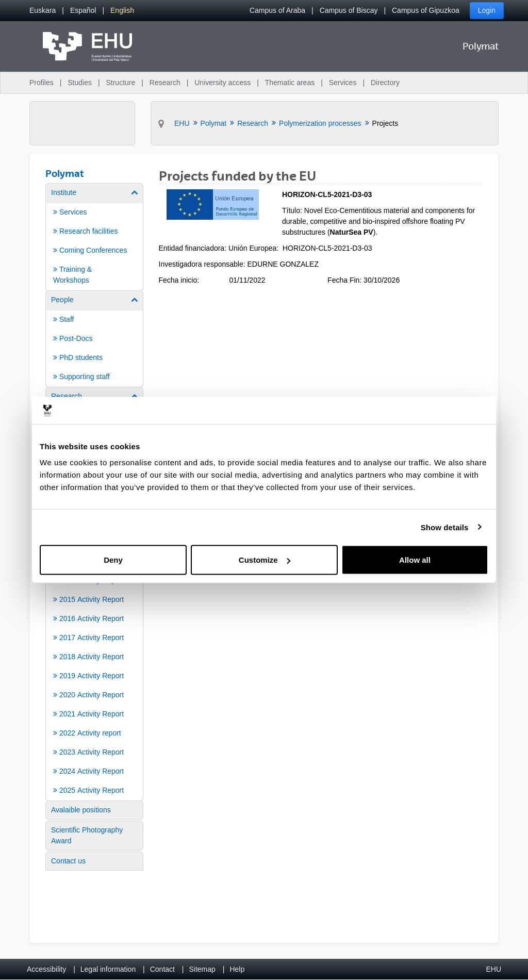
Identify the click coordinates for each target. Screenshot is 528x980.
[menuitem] (43, 11)
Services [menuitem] (343, 83)
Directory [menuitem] (385, 83)
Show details (445, 527)
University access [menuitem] (222, 83)
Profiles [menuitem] (42, 83)
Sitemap (202, 969)
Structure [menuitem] (120, 83)
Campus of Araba (277, 10)
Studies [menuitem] (80, 83)
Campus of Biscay (349, 10)
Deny (113, 560)
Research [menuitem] (165, 83)
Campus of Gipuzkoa (426, 10)
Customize (265, 560)
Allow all (415, 560)
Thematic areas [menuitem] (290, 83)
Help (237, 969)
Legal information (108, 969)
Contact (162, 969)
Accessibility (46, 969)
